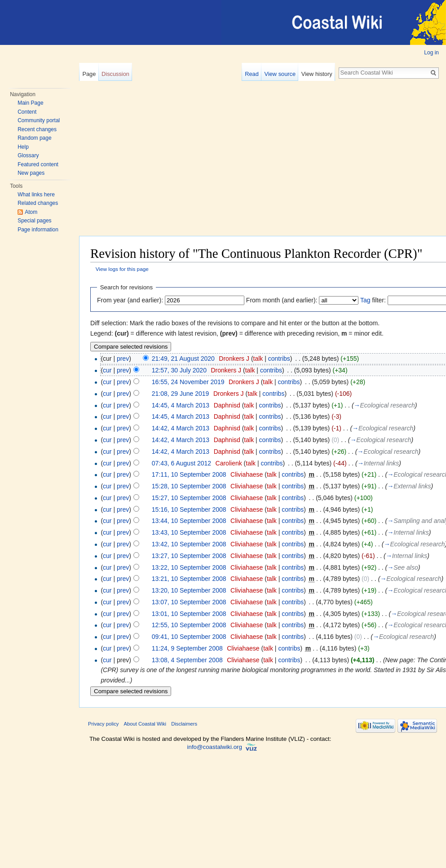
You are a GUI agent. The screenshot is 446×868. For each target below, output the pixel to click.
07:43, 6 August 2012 (181, 463)
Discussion (115, 74)
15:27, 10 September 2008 (189, 498)
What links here (36, 195)
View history (317, 74)
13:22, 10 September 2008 (189, 567)
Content (27, 112)
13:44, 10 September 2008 (189, 521)
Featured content (38, 164)
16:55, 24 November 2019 (188, 382)
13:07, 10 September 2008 (189, 602)
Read (252, 74)
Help (23, 147)
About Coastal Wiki (145, 724)
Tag (365, 300)
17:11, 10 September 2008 (189, 474)
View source (280, 74)
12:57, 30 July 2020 (179, 370)
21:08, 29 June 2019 (181, 394)
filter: (373, 300)
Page (89, 74)
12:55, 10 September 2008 (189, 625)
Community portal (39, 120)
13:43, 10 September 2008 (189, 532)
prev (123, 359)
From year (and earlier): (130, 300)
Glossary (28, 155)
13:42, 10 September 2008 (189, 544)
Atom (31, 212)
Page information (38, 230)
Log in (431, 53)
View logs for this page (122, 269)
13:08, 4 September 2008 (187, 660)
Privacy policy (103, 724)
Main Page (30, 103)
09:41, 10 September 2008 (189, 637)
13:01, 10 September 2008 (189, 614)
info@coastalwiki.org (215, 747)
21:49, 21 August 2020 (183, 359)
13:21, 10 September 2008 (189, 579)
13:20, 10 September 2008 (189, 590)
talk (258, 359)
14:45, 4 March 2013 (181, 405)
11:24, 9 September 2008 (187, 648)
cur (107, 370)
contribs (279, 359)
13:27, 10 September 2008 (189, 556)
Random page (34, 138)
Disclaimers (184, 724)
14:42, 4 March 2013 (181, 428)
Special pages (34, 221)
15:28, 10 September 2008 (189, 486)
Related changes (38, 203)
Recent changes (37, 129)
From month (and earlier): (282, 300)
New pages (31, 173)
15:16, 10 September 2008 (189, 509)
